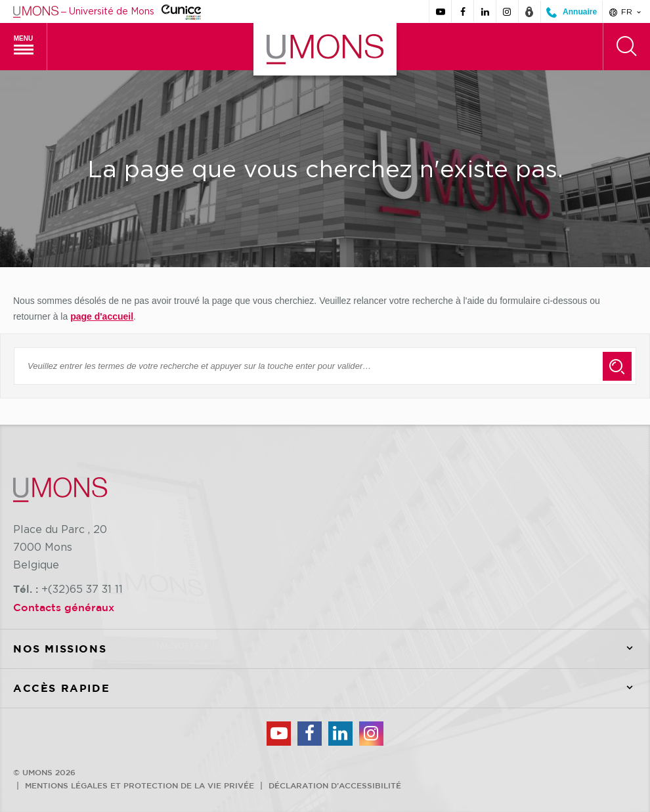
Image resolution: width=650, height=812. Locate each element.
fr (626, 12)
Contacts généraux (64, 607)
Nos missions (332, 649)
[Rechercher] (626, 47)
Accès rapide (332, 688)
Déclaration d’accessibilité (335, 785)
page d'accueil (102, 316)
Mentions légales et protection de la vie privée (140, 785)
